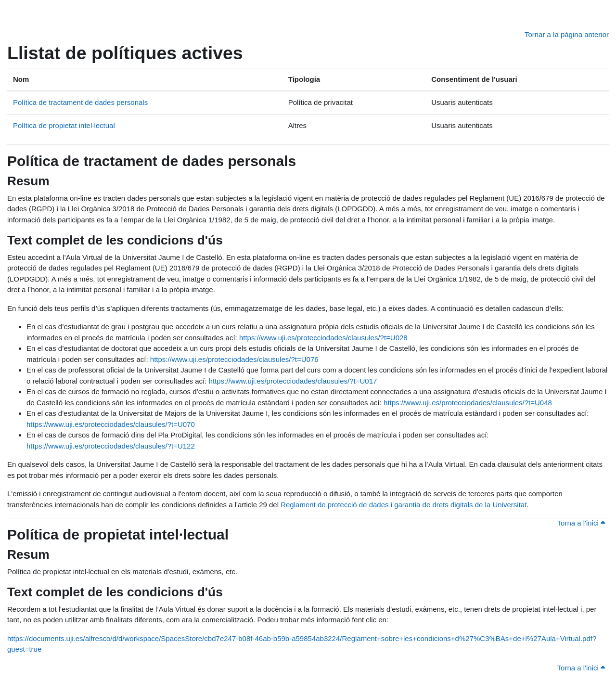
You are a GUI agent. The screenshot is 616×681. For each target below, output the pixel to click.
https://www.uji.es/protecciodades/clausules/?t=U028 (323, 338)
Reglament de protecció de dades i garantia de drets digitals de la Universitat (404, 505)
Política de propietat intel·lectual (64, 125)
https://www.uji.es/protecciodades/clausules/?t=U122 (111, 446)
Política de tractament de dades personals (80, 102)
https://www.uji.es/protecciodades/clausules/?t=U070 (111, 424)
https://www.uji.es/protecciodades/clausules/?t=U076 (234, 359)
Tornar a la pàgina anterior (567, 34)
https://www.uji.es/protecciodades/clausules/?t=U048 (468, 403)
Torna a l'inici (581, 523)
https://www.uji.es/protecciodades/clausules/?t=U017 (293, 381)
